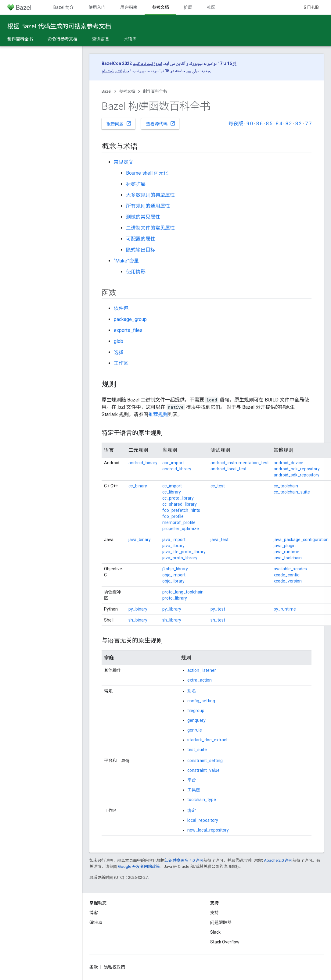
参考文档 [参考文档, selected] (160, 7)
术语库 (130, 39)
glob (119, 341)
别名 (192, 691)
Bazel (106, 91)
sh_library (172, 620)
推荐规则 (158, 414)
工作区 (121, 363)
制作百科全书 (155, 91)
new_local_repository (208, 830)
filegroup (196, 711)
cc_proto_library (178, 498)
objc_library (173, 581)
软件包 (121, 308)
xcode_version (288, 581)
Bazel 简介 (64, 7)
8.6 (259, 124)
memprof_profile (179, 522)
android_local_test (228, 469)
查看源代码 (161, 123)
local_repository (203, 820)
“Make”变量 (126, 261)
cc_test (218, 486)
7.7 (308, 124)
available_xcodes (290, 569)
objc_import (174, 575)
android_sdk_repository (297, 475)
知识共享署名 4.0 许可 (184, 860)
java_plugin (285, 546)
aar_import (173, 463)
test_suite (197, 750)
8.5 (269, 124)
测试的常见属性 (143, 217)
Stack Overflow (225, 942)
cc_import (172, 486)
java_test (219, 540)
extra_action (200, 680)
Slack (215, 932)
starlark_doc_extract (207, 740)
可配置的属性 (141, 239)
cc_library (172, 492)
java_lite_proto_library (184, 552)
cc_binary (138, 486)
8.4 (279, 124)
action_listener (202, 670)
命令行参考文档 (63, 39)
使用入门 (97, 7)
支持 (214, 913)
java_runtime (286, 552)
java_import (174, 540)
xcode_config (287, 575)
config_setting (201, 701)
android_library (177, 469)
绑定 (192, 811)
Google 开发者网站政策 (139, 866)
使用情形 (136, 272)
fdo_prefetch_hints (181, 510)
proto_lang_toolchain (183, 592)
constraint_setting (205, 761)
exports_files (128, 330)
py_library (172, 609)
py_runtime (285, 609)
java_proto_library (180, 558)
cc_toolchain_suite (292, 492)
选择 (119, 352)
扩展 (188, 7)
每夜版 (236, 124)
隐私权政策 (114, 967)
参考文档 (127, 91)
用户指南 (129, 7)
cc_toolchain (286, 486)
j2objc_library (175, 569)
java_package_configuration (301, 540)
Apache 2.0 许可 (278, 860)
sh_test (218, 620)
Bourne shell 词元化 (147, 173)
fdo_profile (173, 516)
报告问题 (119, 123)
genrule (195, 730)
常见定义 (124, 162)
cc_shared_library (180, 504)
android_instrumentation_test (240, 463)
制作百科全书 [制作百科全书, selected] (20, 39)
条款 (94, 967)
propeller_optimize (181, 529)
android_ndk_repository (297, 469)
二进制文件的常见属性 (150, 228)
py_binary (138, 609)
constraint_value (203, 770)
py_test (218, 609)
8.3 (289, 124)
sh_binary (138, 620)
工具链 (194, 790)
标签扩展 (136, 184)
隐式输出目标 (141, 250)
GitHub (311, 7)
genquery (196, 720)
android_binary (143, 463)
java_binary (140, 540)
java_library (173, 546)
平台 (192, 780)
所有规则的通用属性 (148, 206)
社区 (211, 7)
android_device (288, 463)
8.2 (299, 124)
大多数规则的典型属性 (150, 195)
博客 (94, 913)
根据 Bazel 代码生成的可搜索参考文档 (59, 26)
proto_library (175, 598)
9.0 (250, 124)
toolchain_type (202, 800)
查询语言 (101, 39)
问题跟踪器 (221, 922)
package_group (130, 319)
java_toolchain (288, 558)
